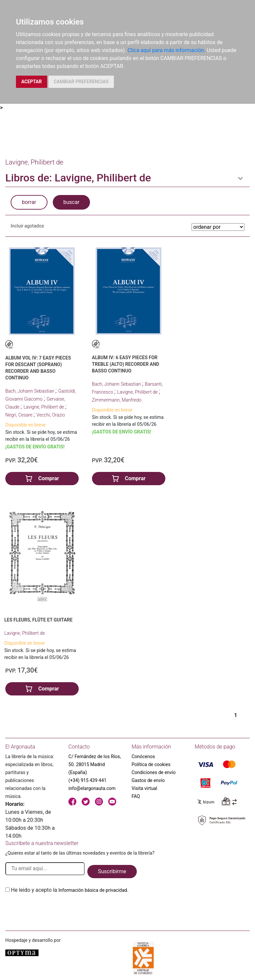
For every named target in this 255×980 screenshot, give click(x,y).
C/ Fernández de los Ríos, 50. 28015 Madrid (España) (95, 764)
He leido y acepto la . (70, 890)
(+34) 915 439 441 (87, 780)
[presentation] (56, 910)
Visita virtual (144, 788)
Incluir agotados (27, 226)
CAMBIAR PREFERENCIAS (81, 82)
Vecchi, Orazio (51, 415)
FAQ (136, 796)
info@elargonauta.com (92, 788)
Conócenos (143, 756)
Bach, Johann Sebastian (30, 391)
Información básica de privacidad (93, 890)
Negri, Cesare (19, 415)
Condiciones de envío (154, 772)
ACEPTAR (32, 82)
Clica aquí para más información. (166, 50)
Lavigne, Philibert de (44, 407)
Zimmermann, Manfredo (117, 400)
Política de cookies (151, 764)
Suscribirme (112, 871)
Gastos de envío (148, 780)
